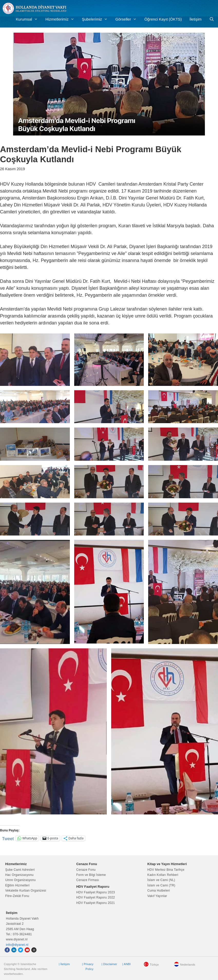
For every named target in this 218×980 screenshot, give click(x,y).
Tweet (8, 838)
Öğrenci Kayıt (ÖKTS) (163, 19)
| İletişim (64, 964)
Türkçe (154, 965)
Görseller (128, 19)
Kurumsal (29, 19)
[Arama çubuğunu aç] (212, 19)
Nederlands (188, 965)
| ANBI (126, 964)
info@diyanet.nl (17, 945)
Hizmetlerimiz (62, 19)
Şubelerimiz (97, 19)
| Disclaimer (110, 964)
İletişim (196, 19)
